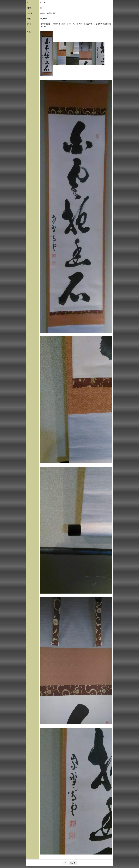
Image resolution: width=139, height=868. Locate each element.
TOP (65, 863)
